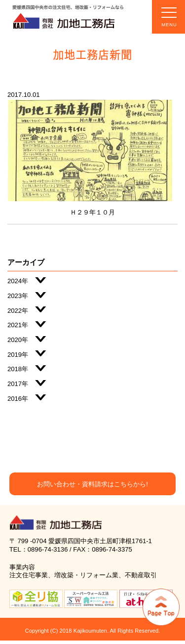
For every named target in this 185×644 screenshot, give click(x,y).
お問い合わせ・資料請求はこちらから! (92, 484)
